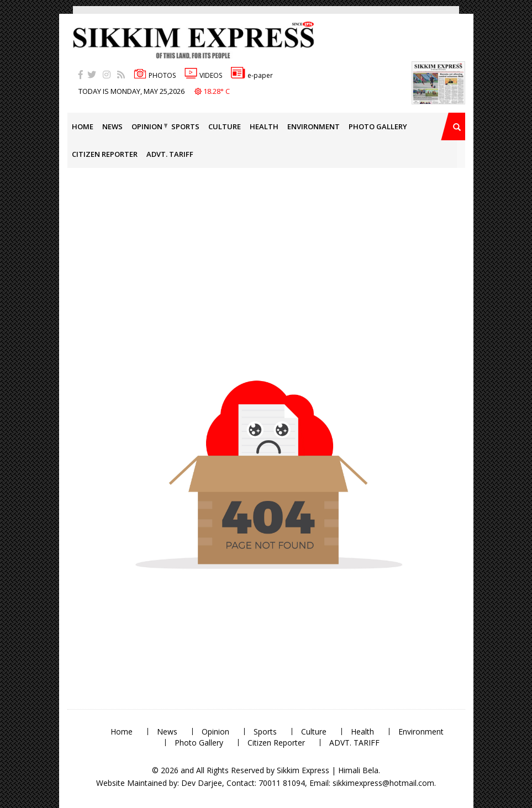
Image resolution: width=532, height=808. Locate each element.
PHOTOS (155, 75)
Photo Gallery (378, 126)
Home (83, 126)
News (112, 126)
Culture (225, 126)
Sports (185, 126)
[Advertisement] (36, 157)
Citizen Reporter (105, 154)
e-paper (252, 75)
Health (264, 126)
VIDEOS (203, 75)
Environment (314, 126)
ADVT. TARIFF (170, 154)
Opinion (147, 126)
